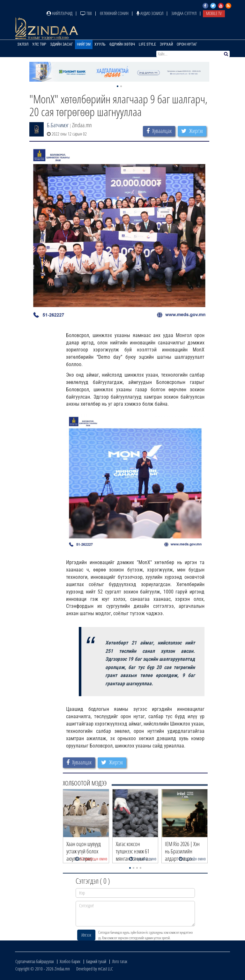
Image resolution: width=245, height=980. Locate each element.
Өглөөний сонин (114, 13)
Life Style (147, 44)
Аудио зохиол (150, 13)
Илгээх (86, 935)
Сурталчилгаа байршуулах (35, 961)
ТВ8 (86, 13)
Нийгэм (84, 44)
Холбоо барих (70, 961)
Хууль (100, 44)
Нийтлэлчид (59, 13)
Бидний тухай (96, 961)
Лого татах (120, 961)
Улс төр (39, 44)
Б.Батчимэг (58, 125)
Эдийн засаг (62, 44)
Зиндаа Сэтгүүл (184, 13)
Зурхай (166, 44)
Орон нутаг (187, 44)
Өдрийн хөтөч (122, 44)
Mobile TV (214, 13)
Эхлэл (23, 44)
